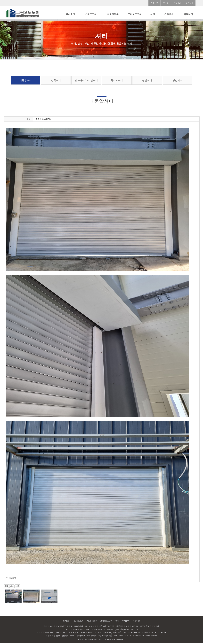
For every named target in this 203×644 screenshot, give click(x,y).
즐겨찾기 (189, 3)
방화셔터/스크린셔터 (86, 81)
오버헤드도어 (135, 14)
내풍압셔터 (26, 81)
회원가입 (177, 3)
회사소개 (70, 14)
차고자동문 (113, 14)
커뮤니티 (188, 14)
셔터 (153, 14)
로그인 (166, 3)
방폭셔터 (56, 81)
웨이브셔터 (117, 81)
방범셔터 (178, 81)
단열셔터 (147, 81)
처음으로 (154, 3)
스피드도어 (91, 14)
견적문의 (169, 14)
